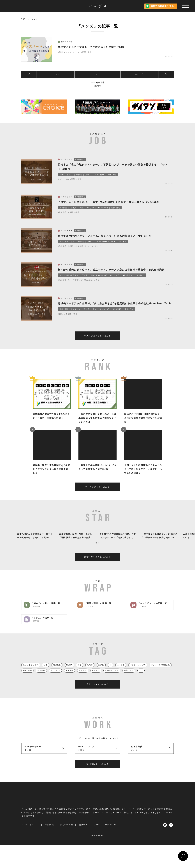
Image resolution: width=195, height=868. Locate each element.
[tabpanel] (35, 540)
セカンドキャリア (31, 671)
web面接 (121, 671)
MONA (69, 671)
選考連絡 (69, 676)
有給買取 (96, 676)
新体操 (101, 671)
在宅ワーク (129, 676)
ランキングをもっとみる (97, 493)
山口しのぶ (55, 676)
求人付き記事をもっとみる (97, 341)
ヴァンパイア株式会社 (160, 671)
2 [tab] (99, 549)
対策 (80, 671)
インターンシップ (138, 671)
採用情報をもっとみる (98, 770)
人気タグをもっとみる (98, 690)
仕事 (46, 671)
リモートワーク (112, 676)
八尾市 (90, 671)
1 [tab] (96, 549)
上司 (141, 676)
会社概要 (83, 831)
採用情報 (49, 831)
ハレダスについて (30, 831)
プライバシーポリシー (105, 831)
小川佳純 (41, 676)
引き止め (83, 676)
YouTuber (27, 676)
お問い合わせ (66, 831)
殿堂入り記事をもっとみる (97, 563)
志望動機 (57, 671)
